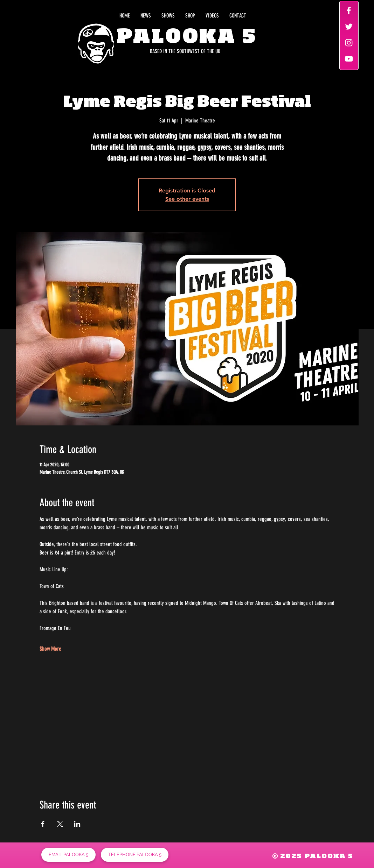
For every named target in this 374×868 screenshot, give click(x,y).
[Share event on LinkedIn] (77, 824)
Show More (50, 649)
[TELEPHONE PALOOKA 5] (135, 855)
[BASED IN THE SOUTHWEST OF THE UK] (154, 51)
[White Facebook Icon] (349, 10)
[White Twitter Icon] (349, 27)
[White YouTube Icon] (349, 59)
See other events (187, 199)
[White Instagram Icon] (349, 43)
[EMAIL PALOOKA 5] (68, 855)
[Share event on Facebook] (43, 824)
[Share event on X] (60, 824)
